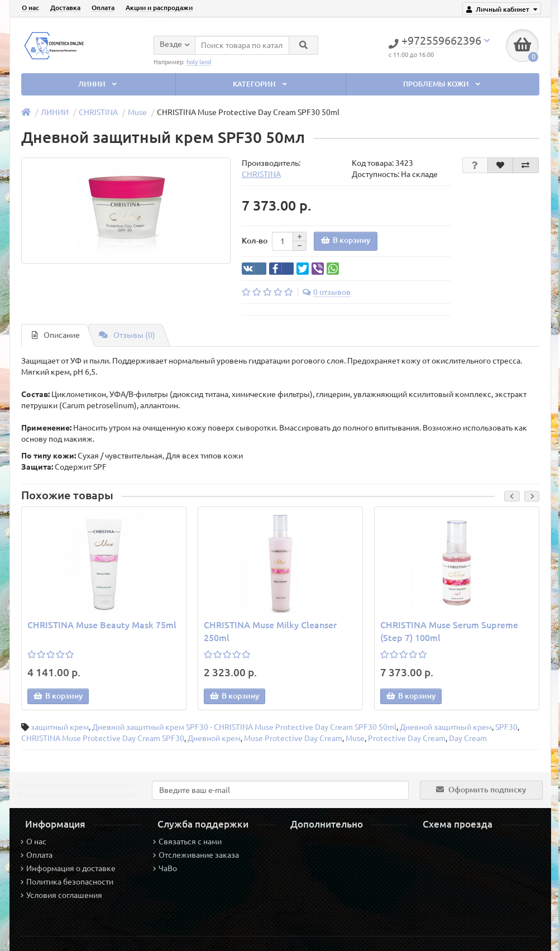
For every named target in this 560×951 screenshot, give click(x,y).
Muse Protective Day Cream (293, 738)
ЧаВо (165, 868)
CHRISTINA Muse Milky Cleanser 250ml (270, 631)
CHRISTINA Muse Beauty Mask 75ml (102, 625)
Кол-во (255, 241)
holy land (199, 61)
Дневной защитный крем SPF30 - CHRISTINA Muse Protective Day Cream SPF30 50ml (244, 727)
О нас (30, 8)
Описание (56, 335)
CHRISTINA (98, 112)
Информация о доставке (68, 868)
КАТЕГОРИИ (261, 84)
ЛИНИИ (98, 84)
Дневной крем (214, 738)
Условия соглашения (61, 895)
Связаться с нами (187, 842)
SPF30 (506, 727)
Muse (137, 112)
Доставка (65, 8)
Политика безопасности (67, 882)
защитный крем (60, 727)
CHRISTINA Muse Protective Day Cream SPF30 (103, 738)
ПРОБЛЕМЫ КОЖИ (442, 84)
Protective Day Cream (407, 738)
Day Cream (468, 738)
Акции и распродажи (159, 8)
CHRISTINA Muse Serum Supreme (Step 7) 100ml (449, 631)
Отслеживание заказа (196, 855)
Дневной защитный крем (446, 727)
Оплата (103, 8)
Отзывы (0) (127, 335)
